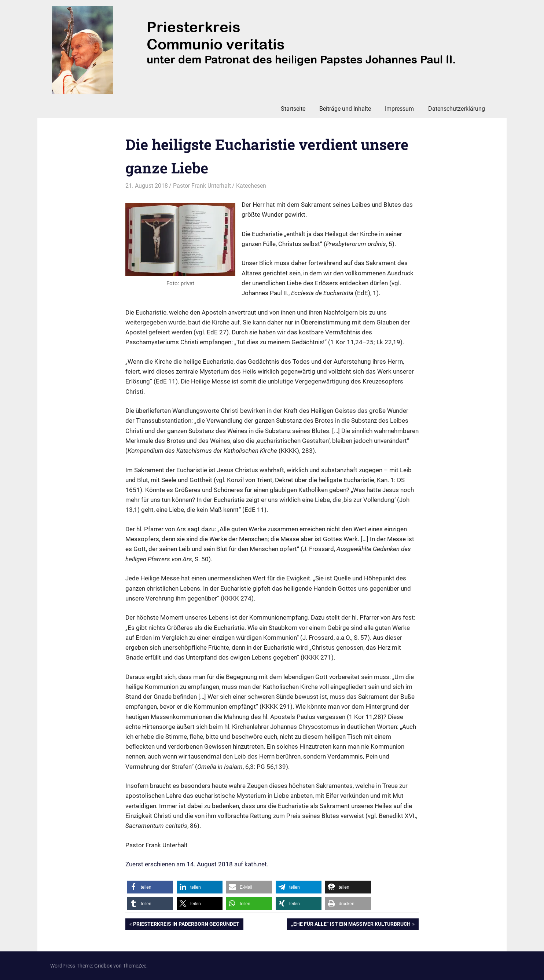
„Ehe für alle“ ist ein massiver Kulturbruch (351, 925)
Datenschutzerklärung (457, 109)
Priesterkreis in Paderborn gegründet (186, 925)
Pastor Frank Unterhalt (202, 186)
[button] (150, 887)
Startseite (293, 109)
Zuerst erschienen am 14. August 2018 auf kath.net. (197, 864)
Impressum (399, 109)
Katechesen (251, 186)
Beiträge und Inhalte (345, 109)
